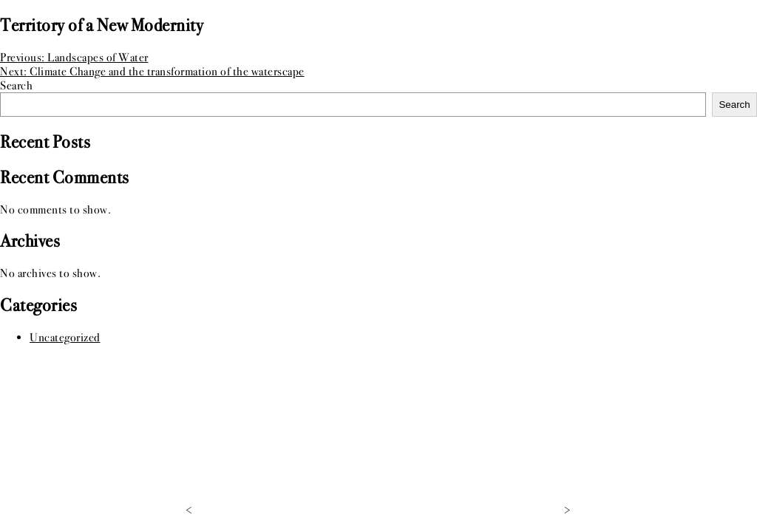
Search (16, 85)
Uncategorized (65, 337)
